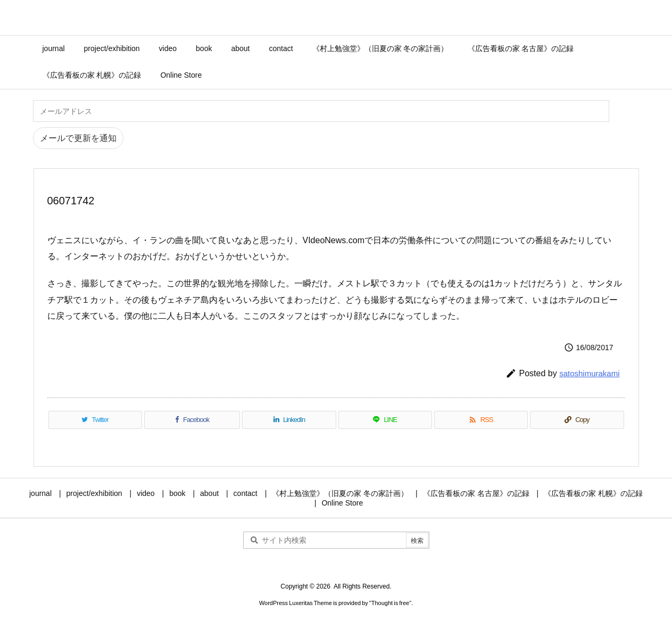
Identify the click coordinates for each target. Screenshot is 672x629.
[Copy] (577, 420)
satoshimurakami (589, 373)
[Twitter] (95, 420)
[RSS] (481, 420)
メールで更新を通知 (78, 138)
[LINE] (385, 420)
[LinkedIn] (289, 420)
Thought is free (390, 603)
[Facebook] (192, 420)
